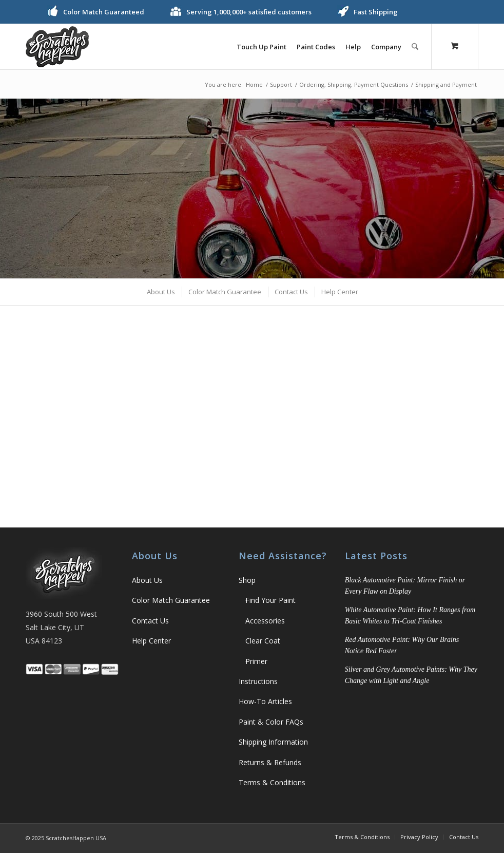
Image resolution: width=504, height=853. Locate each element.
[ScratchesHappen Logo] (57, 47)
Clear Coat (263, 641)
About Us (147, 580)
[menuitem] (261, 47)
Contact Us (150, 621)
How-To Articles (265, 701)
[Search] (415, 47)
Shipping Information (273, 742)
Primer (256, 661)
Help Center (151, 641)
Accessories (265, 621)
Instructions (258, 681)
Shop (247, 580)
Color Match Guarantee (171, 600)
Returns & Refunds (270, 762)
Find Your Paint (270, 600)
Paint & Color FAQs (271, 722)
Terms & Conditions (272, 782)
